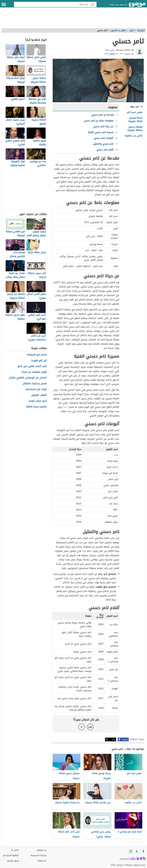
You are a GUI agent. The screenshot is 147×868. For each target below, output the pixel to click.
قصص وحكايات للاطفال (35, 384)
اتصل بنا (15, 850)
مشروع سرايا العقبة (36, 407)
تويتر (114, 739)
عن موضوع (42, 850)
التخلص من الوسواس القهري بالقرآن (28, 378)
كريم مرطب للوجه (38, 401)
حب (66, 407)
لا (81, 727)
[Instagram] (131, 851)
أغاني (78, 256)
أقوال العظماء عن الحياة (34, 372)
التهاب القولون (39, 395)
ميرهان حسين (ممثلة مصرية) (135, 128)
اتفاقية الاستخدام (11, 855)
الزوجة (115, 244)
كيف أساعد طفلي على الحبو (32, 366)
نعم (90, 727)
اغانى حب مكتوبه (134, 136)
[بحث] (92, 4)
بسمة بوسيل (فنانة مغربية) (135, 119)
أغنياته (95, 327)
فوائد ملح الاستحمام (36, 389)
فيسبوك (125, 739)
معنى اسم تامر (135, 112)
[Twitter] (137, 851)
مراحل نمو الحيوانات (37, 355)
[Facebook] (143, 851)
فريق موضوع (13, 861)
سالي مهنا (110, 50)
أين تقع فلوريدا (39, 361)
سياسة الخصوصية (38, 855)
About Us (42, 861)
